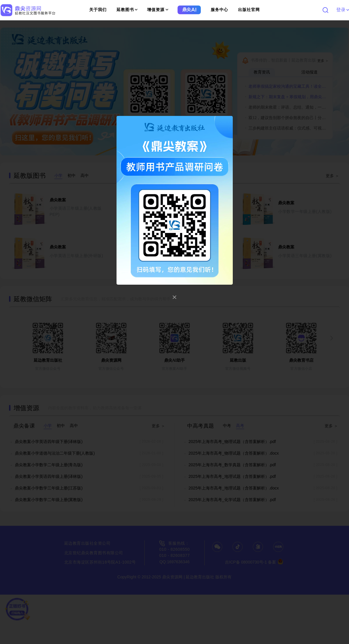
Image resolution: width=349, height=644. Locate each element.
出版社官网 (249, 10)
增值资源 (158, 10)
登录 (342, 10)
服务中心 (219, 10)
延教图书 (127, 10)
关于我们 (98, 10)
